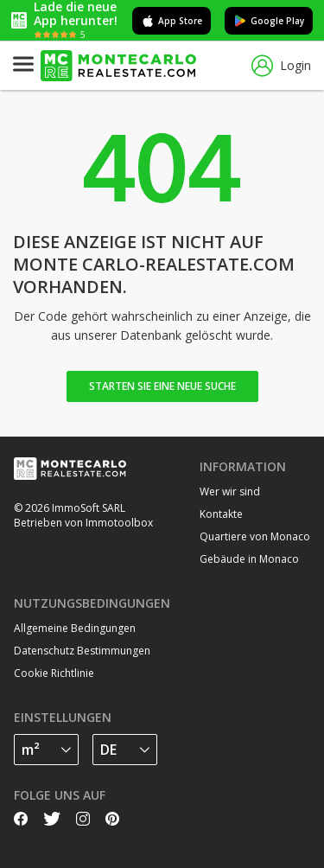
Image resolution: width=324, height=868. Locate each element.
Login (281, 66)
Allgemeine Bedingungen (75, 628)
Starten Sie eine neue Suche (162, 386)
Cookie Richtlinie (54, 673)
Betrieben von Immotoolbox (83, 523)
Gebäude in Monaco (249, 559)
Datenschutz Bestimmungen (82, 651)
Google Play (269, 21)
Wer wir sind (230, 491)
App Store (172, 21)
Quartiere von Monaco (255, 536)
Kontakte (221, 514)
